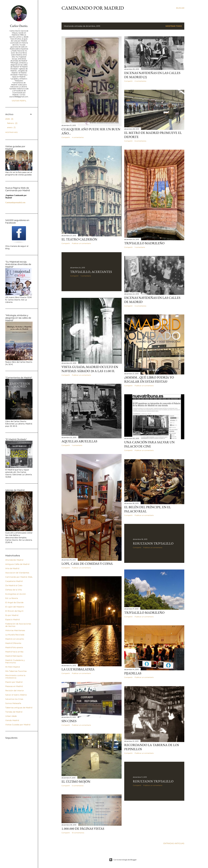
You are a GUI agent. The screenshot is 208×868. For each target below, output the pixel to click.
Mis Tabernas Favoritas (16, 671)
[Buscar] (180, 8)
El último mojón (76, 781)
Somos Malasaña (13, 703)
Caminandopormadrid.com (15, 203)
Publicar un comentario (81, 243)
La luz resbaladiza (78, 669)
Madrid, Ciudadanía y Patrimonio (15, 661)
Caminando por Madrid (93, 8)
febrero (12, 123)
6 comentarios (140, 141)
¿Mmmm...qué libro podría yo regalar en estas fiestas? (149, 379)
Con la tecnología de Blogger (123, 860)
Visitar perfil (19, 101)
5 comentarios (78, 786)
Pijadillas (133, 673)
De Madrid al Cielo (14, 585)
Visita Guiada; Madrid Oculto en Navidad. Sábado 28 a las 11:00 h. (90, 369)
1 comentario (140, 247)
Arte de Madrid (12, 568)
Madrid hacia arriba (14, 652)
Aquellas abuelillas (79, 441)
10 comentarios (78, 833)
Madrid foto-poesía (14, 647)
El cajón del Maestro (15, 607)
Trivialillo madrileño (144, 243)
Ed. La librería (12, 598)
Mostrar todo (174, 26)
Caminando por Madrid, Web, (19, 577)
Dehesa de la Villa (14, 590)
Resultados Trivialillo (153, 543)
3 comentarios (140, 306)
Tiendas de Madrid (14, 712)
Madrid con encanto (15, 639)
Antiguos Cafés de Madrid (17, 564)
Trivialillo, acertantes (91, 272)
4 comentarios (78, 137)
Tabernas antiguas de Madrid (19, 708)
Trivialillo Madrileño (144, 613)
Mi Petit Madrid (13, 667)
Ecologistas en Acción (16, 594)
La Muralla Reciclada (15, 635)
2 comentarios (140, 81)
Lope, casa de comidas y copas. (87, 564)
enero (11, 127)
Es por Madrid (12, 615)
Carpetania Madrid (14, 581)
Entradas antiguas (174, 843)
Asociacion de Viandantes (17, 573)
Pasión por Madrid (14, 682)
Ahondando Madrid (14, 560)
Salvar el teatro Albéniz (16, 695)
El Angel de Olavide (14, 602)
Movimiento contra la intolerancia (15, 677)
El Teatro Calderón (79, 239)
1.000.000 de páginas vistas (83, 829)
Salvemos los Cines (14, 699)
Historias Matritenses (15, 630)
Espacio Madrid (12, 620)
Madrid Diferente (13, 643)
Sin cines (69, 721)
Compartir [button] (66, 137)
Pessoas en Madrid (14, 686)
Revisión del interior (15, 691)
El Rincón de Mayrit (14, 611)
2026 (9, 119)
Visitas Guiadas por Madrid (18, 725)
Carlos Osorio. (19, 26)
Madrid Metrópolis (14, 656)
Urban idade (11, 716)
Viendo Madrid (12, 720)
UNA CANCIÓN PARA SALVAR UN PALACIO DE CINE (149, 444)
